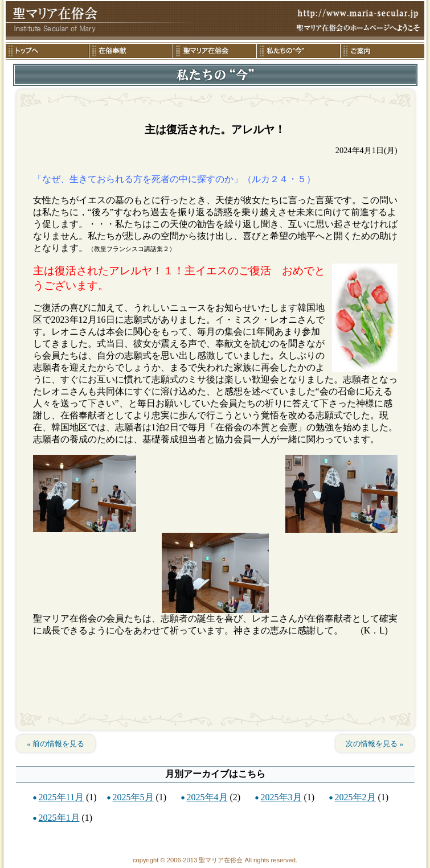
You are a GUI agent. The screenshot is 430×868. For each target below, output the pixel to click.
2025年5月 (133, 797)
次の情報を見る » (374, 744)
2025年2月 (355, 797)
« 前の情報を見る (56, 744)
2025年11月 (61, 797)
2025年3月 (281, 797)
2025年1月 (59, 818)
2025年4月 (207, 797)
